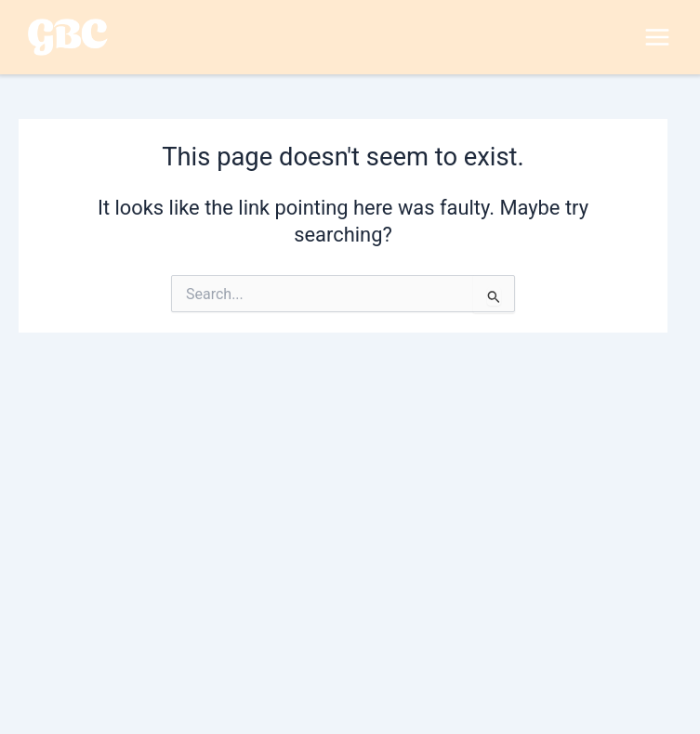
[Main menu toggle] (657, 37)
